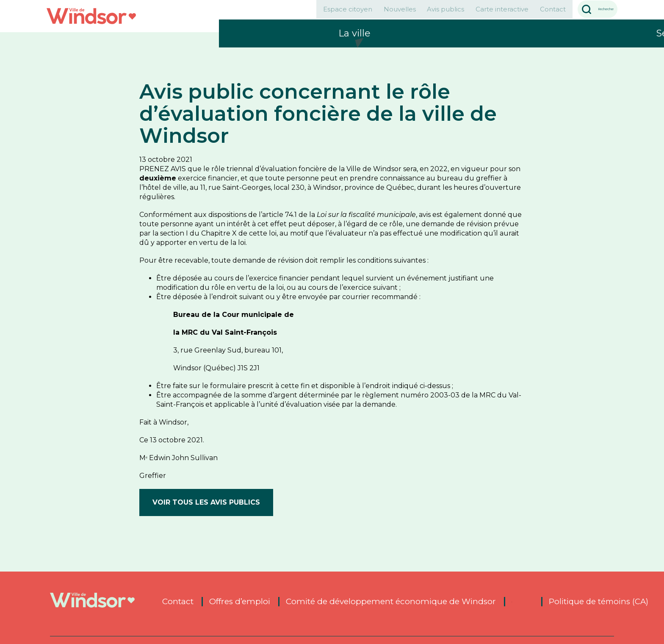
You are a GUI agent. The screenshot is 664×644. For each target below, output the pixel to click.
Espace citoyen (263, 14)
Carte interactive (455, 14)
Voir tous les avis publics (206, 502)
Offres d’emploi (240, 602)
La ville (354, 53)
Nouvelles (327, 14)
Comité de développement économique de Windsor (391, 602)
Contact (518, 14)
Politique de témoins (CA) (600, 602)
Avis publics (386, 14)
